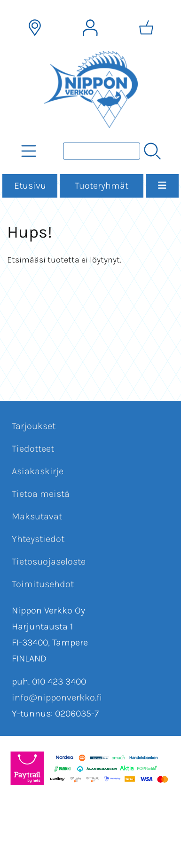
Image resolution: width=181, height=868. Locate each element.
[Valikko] (162, 186)
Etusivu (30, 186)
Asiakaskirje (38, 471)
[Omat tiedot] (90, 28)
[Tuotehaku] (102, 151)
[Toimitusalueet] (35, 28)
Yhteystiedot (38, 539)
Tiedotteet (33, 449)
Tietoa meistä (41, 494)
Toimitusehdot (43, 584)
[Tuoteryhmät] (29, 151)
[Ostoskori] (146, 28)
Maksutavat (37, 516)
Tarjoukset (34, 426)
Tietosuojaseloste (49, 561)
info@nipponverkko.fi (57, 697)
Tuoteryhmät (102, 186)
